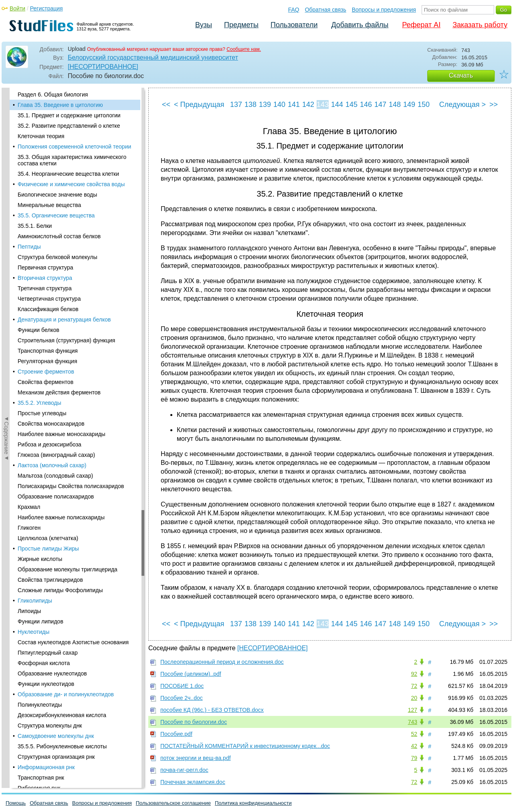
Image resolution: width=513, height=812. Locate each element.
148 (395, 105)
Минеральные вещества (49, 205)
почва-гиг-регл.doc (184, 770)
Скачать (461, 75)
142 (308, 105)
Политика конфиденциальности (253, 803)
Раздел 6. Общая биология (53, 94)
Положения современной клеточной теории (74, 147)
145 (351, 105)
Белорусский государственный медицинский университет (153, 57)
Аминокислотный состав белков (59, 236)
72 (414, 686)
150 (424, 105)
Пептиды (29, 247)
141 (294, 105)
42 (414, 746)
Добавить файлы (360, 25)
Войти (17, 8)
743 (413, 722)
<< (166, 105)
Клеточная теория (41, 136)
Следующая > (463, 105)
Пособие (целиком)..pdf (191, 674)
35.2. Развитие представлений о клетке (69, 126)
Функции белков (38, 330)
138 (250, 105)
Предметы (241, 25)
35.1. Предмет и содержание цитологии (69, 115)
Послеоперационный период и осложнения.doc (222, 662)
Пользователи (294, 25)
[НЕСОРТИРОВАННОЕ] (103, 67)
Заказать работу (480, 25)
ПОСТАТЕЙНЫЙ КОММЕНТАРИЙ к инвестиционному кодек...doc (245, 746)
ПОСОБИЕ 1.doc (182, 686)
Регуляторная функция (47, 361)
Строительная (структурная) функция (66, 340)
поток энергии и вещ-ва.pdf (196, 758)
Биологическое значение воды (57, 195)
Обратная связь (326, 10)
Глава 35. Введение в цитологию (60, 105)
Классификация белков (48, 309)
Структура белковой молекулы (58, 257)
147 (380, 105)
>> (494, 105)
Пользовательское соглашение (173, 803)
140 (279, 105)
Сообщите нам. (244, 49)
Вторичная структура (45, 278)
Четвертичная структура (49, 299)
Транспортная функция (48, 351)
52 (414, 734)
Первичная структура (45, 267)
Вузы (204, 25)
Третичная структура (45, 288)
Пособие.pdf (176, 734)
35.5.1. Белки (35, 226)
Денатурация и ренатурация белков (64, 320)
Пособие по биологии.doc (194, 722)
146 (366, 105)
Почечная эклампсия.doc (193, 782)
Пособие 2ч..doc (182, 698)
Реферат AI (421, 25)
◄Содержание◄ (6, 228)
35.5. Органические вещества (56, 215)
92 (414, 674)
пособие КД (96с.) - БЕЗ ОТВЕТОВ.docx (212, 710)
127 (413, 710)
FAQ (294, 10)
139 (265, 105)
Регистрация (46, 8)
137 (236, 105)
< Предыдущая (199, 105)
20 (414, 698)
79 (414, 758)
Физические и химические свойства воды (71, 184)
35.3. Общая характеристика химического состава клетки (72, 160)
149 (409, 105)
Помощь (16, 803)
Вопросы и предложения (384, 10)
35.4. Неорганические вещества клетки (68, 174)
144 (337, 105)
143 (323, 105)
